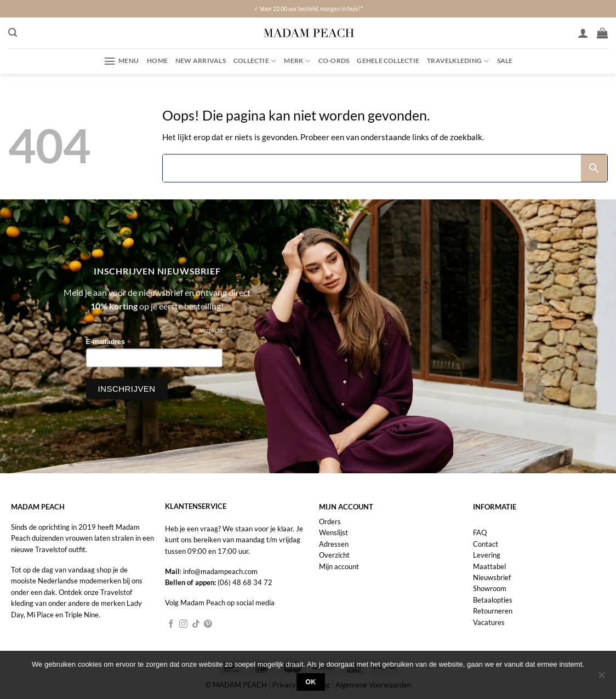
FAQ (480, 532)
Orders (330, 522)
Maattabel (489, 566)
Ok (311, 682)
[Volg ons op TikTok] (196, 624)
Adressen (334, 544)
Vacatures (489, 622)
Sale (505, 61)
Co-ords (334, 61)
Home (157, 61)
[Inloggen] (583, 33)
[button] (13, 33)
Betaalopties (493, 600)
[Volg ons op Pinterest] (208, 624)
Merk (297, 61)
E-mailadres (109, 342)
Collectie (255, 61)
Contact (486, 544)
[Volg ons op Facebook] (171, 624)
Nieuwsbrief (492, 577)
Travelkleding (458, 61)
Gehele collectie (388, 61)
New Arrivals (201, 61)
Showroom (490, 588)
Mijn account (339, 566)
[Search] (372, 168)
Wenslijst (333, 532)
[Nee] (601, 678)
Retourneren (493, 611)
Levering (487, 555)
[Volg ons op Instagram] (183, 624)
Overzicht (334, 555)
